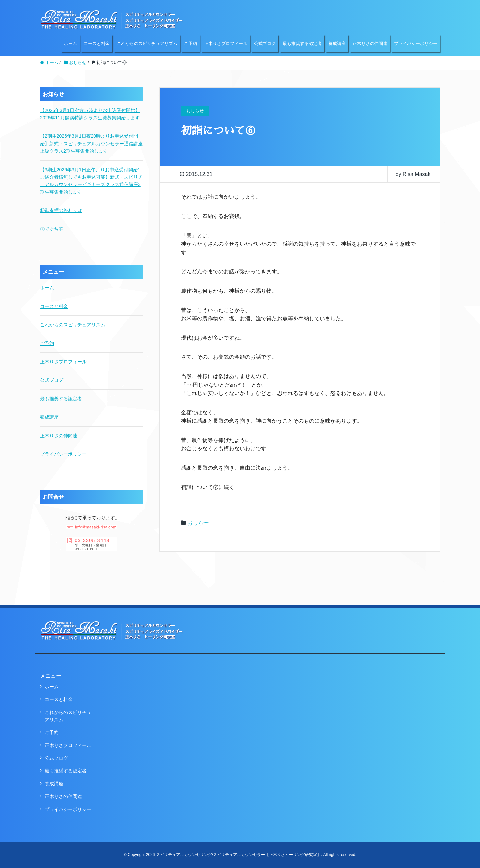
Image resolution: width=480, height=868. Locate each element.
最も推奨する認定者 (302, 43)
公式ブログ (265, 43)
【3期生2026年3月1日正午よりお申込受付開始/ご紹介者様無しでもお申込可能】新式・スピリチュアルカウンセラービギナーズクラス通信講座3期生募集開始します (91, 181)
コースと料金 (97, 43)
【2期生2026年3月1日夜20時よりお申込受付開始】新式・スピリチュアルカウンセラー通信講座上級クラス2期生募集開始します (91, 143)
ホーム (70, 43)
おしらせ (198, 523)
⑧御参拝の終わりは (61, 210)
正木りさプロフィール (226, 43)
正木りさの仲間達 (370, 43)
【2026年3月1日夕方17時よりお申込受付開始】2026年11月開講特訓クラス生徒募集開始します (90, 114)
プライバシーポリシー (416, 43)
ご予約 (190, 43)
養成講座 (337, 43)
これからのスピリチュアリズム (147, 43)
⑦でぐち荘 (52, 229)
